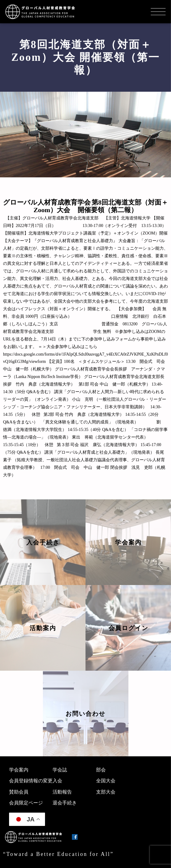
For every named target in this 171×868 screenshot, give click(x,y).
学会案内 (19, 770)
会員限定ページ (26, 803)
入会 (57, 781)
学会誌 (60, 770)
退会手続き (65, 803)
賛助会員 (19, 792)
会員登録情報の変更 (31, 781)
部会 (101, 770)
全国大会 (106, 781)
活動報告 (62, 792)
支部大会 (106, 792)
